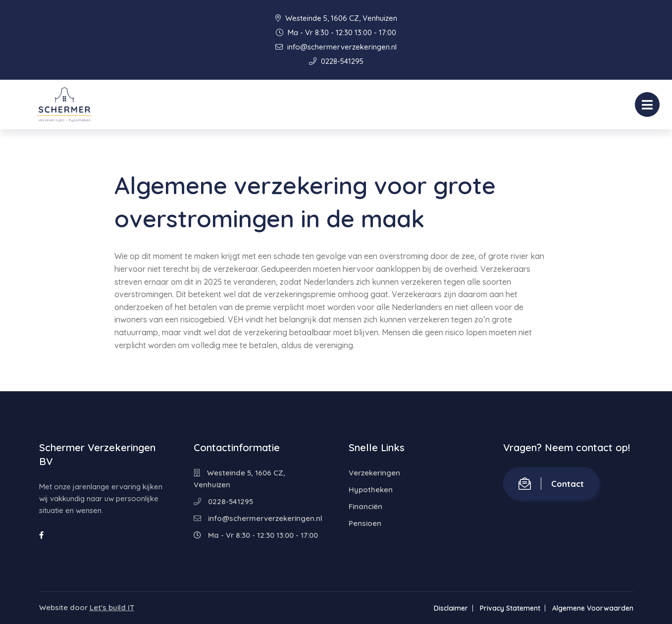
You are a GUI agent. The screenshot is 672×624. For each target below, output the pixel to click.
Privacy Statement (510, 608)
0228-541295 (336, 61)
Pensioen (365, 523)
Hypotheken (371, 490)
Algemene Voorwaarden (593, 608)
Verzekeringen (374, 473)
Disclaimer (451, 608)
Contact (551, 484)
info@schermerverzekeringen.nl (336, 47)
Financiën (365, 506)
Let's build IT (112, 607)
